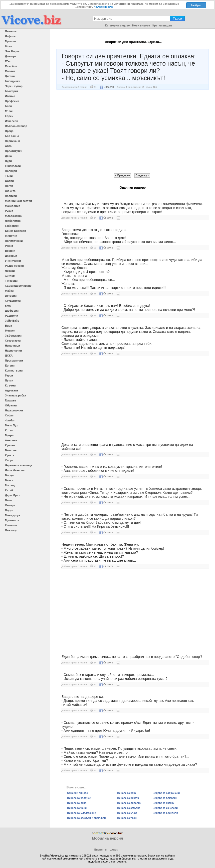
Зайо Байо (12, 321)
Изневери (11, 121)
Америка (11, 440)
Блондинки (13, 81)
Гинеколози (13, 166)
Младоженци (14, 216)
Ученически (13, 261)
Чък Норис (12, 51)
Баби (8, 106)
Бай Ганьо (12, 136)
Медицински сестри (18, 201)
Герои (9, 375)
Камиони (11, 525)
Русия (9, 211)
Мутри (9, 435)
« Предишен (123, 176)
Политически (14, 241)
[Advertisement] (133, 131)
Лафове (10, 36)
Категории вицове (117, 25)
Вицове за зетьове (129, 808)
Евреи (9, 116)
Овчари (10, 505)
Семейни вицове (78, 793)
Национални (13, 351)
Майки (9, 291)
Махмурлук (12, 515)
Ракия (9, 246)
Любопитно (13, 221)
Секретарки (13, 341)
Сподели (107, 87)
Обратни (11, 405)
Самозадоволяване (18, 286)
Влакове (11, 450)
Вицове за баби (127, 793)
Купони (10, 445)
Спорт (9, 460)
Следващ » (142, 176)
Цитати (114, 850)
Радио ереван (14, 266)
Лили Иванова (15, 470)
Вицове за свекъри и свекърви (86, 818)
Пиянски (11, 31)
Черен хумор (14, 86)
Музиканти (12, 520)
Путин (9, 380)
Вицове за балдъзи (79, 798)
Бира (8, 326)
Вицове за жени (77, 808)
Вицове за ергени (164, 803)
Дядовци (11, 256)
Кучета (10, 455)
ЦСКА (9, 356)
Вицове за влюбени (165, 798)
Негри (9, 186)
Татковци (11, 281)
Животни (11, 236)
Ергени (10, 366)
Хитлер (10, 276)
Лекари (10, 271)
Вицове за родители (165, 813)
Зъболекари (13, 336)
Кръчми (10, 385)
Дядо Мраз (12, 495)
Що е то (10, 191)
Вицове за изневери (165, 808)
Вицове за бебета (128, 798)
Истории (11, 296)
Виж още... (12, 530)
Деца (8, 156)
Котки (9, 430)
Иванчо (10, 96)
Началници (12, 346)
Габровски (12, 226)
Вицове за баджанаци (166, 793)
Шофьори (12, 311)
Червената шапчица (19, 465)
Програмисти (14, 361)
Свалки (10, 71)
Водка (9, 510)
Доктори (11, 56)
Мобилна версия (107, 838)
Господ (10, 485)
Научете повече (103, 7)
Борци (9, 475)
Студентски (13, 301)
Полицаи (11, 171)
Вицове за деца (77, 803)
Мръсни (10, 41)
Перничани (12, 141)
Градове (11, 400)
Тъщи (9, 176)
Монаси (10, 331)
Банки (9, 480)
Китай (9, 490)
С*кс (8, 61)
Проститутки (14, 151)
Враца (9, 131)
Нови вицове (141, 25)
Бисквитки (101, 850)
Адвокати (11, 390)
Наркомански (14, 410)
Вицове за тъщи (127, 818)
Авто (8, 146)
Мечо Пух (11, 425)
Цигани (10, 76)
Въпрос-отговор (16, 126)
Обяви (9, 181)
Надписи (11, 196)
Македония (13, 206)
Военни (10, 251)
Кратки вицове (162, 25)
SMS (8, 306)
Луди (8, 161)
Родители (12, 316)
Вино (8, 500)
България (12, 91)
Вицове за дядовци (129, 803)
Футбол (10, 420)
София (10, 415)
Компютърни (14, 371)
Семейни (11, 66)
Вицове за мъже (127, 813)
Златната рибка (16, 395)
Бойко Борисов (15, 231)
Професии (12, 101)
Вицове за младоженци (82, 813)
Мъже (9, 111)
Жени (9, 46)
